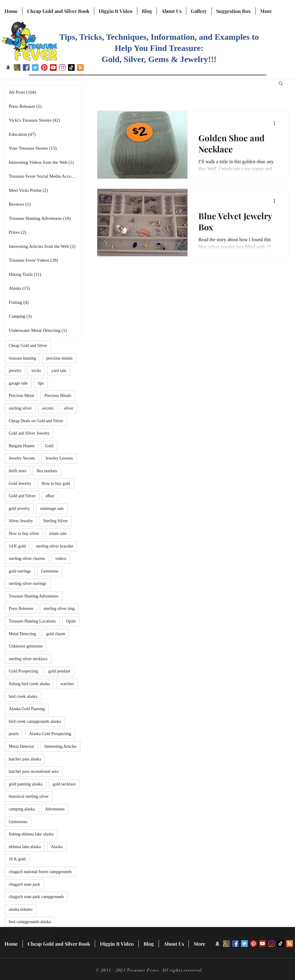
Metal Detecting (22, 634)
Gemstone (50, 571)
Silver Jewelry (21, 521)
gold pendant (59, 671)
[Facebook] (26, 67)
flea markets (47, 471)
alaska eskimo (21, 909)
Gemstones (18, 822)
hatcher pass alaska (25, 759)
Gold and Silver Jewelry (29, 433)
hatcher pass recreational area (34, 771)
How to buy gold (56, 484)
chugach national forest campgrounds (40, 872)
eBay (50, 496)
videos (61, 559)
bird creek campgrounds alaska (35, 721)
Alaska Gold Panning (27, 709)
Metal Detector (21, 746)
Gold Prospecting (23, 671)
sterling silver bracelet (54, 546)
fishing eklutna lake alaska (31, 834)
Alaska (57, 847)
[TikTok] (71, 67)
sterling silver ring (59, 609)
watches (67, 684)
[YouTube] (53, 67)
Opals (71, 621)
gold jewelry (19, 509)
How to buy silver (24, 534)
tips (41, 383)
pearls (14, 734)
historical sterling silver (29, 796)
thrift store (18, 471)
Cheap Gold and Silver (28, 346)
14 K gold (17, 546)
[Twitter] (35, 67)
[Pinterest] (44, 67)
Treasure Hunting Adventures (34, 596)
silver (68, 408)
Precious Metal (21, 396)
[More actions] (276, 123)
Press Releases (21, 609)
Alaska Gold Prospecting (50, 734)
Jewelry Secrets (22, 458)
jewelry (15, 371)
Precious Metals (58, 396)
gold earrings (20, 571)
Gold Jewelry (20, 484)
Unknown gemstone (26, 646)
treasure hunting (22, 358)
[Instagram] (62, 67)
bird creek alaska (23, 696)
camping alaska (22, 809)
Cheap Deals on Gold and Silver (36, 421)
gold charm (56, 634)
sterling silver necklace (28, 659)
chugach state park (24, 884)
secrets (48, 408)
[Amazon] (8, 67)
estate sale (58, 534)
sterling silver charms (27, 559)
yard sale (59, 371)
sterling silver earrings (28, 584)
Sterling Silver (55, 521)
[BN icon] (17, 67)
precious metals (59, 358)
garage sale (18, 383)
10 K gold (17, 859)
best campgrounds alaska (30, 922)
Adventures (55, 809)
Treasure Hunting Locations (32, 621)
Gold (49, 446)
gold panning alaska (26, 784)
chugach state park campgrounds (36, 897)
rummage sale (52, 509)
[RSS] (80, 67)
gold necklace (64, 784)
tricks (36, 371)
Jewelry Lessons (59, 458)
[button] (281, 84)
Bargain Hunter (22, 446)
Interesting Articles (60, 746)
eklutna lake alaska (25, 847)
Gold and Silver (22, 496)
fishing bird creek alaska (29, 684)
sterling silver (20, 408)
